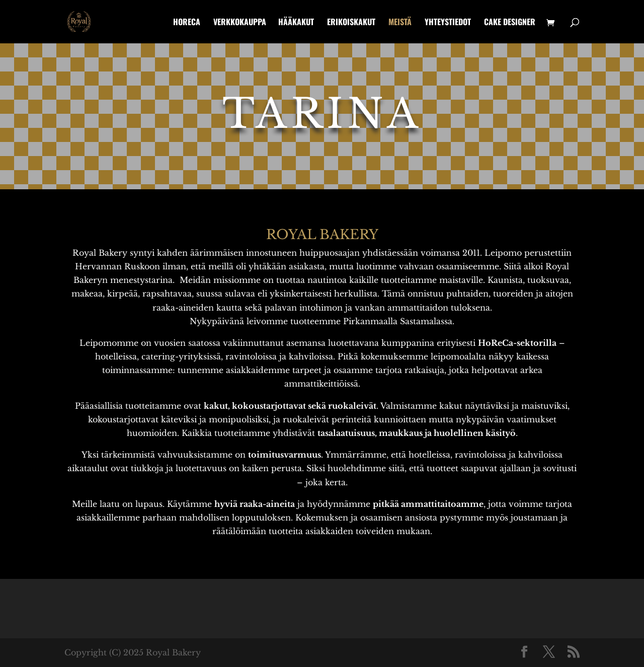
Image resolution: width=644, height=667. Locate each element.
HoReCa (187, 23)
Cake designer (510, 23)
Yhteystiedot (448, 23)
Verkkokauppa (240, 23)
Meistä (400, 23)
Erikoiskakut (351, 23)
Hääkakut (296, 23)
